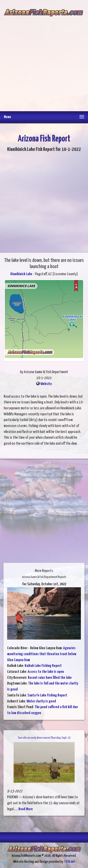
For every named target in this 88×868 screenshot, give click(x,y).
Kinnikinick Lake (21, 274)
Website (46, 384)
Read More (26, 809)
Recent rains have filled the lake (50, 678)
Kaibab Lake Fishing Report (43, 666)
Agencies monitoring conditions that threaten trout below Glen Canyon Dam (42, 654)
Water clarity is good (41, 701)
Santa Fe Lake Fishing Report (47, 695)
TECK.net (69, 862)
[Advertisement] (44, 61)
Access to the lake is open (46, 672)
